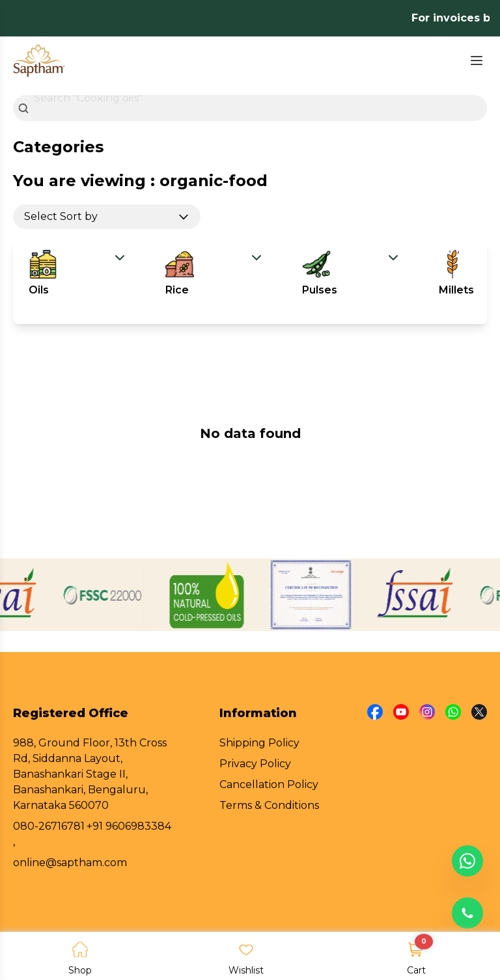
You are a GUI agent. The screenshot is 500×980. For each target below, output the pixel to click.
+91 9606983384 (129, 826)
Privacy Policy (255, 764)
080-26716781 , (49, 834)
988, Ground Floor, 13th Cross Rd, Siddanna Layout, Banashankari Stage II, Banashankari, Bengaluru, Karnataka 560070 (90, 774)
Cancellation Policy (269, 784)
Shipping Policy (259, 743)
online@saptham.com (70, 863)
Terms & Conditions (269, 805)
